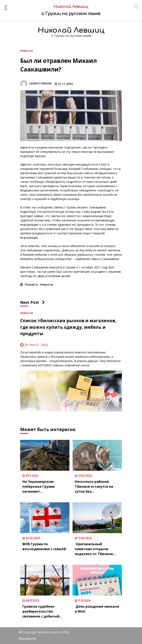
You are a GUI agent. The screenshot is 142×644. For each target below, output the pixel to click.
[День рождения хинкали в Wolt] (97, 580)
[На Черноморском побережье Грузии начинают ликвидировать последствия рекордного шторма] (45, 455)
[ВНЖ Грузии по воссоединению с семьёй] (45, 518)
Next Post (32, 302)
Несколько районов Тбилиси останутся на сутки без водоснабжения (94, 487)
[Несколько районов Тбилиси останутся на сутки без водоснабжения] (97, 455)
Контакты (27, 639)
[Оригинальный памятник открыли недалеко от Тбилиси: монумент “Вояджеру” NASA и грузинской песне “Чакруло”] (97, 518)
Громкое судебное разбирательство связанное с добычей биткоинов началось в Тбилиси (42, 611)
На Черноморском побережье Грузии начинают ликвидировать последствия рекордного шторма (44, 487)
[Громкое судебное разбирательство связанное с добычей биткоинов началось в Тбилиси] (45, 580)
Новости (27, 50)
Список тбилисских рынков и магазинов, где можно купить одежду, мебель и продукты (68, 327)
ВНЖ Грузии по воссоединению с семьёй (44, 546)
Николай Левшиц (71, 30)
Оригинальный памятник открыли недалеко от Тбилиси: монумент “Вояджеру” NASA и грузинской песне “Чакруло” (96, 549)
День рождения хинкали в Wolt (97, 609)
